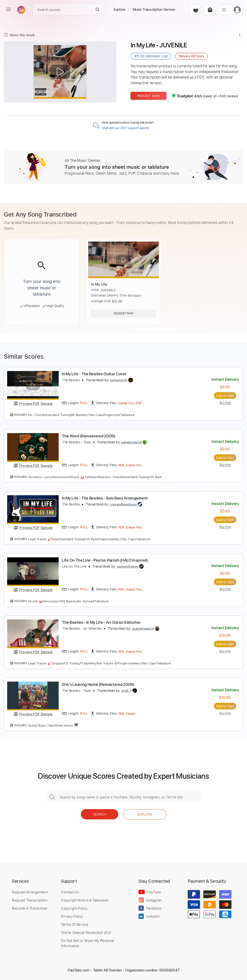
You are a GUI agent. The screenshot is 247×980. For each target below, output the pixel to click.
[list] (224, 10)
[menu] (9, 10)
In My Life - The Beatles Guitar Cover (94, 374)
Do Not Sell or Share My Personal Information (88, 943)
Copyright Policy (74, 908)
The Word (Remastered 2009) (88, 436)
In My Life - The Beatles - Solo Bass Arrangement (105, 498)
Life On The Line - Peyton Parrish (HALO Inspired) (105, 560)
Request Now (149, 96)
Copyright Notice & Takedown (85, 900)
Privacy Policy (72, 916)
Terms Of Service (75, 924)
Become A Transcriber (30, 908)
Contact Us (70, 892)
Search (100, 814)
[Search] (98, 10)
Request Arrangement (30, 892)
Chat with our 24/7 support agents (125, 128)
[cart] (209, 10)
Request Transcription (30, 900)
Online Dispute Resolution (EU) (86, 932)
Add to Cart (225, 396)
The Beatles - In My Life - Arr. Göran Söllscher (101, 622)
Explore (145, 814)
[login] (237, 10)
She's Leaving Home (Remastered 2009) (98, 684)
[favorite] (195, 10)
